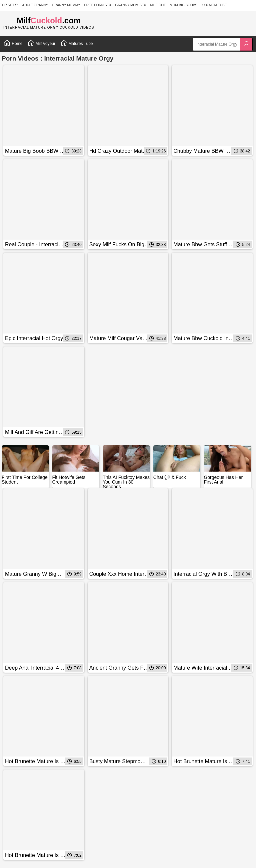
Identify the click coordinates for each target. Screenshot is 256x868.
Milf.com (49, 20)
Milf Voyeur (41, 43)
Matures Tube (76, 43)
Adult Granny (35, 5)
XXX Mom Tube (214, 5)
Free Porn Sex (98, 5)
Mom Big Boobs (183, 5)
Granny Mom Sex (131, 5)
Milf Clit (158, 5)
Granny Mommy (66, 5)
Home (13, 43)
